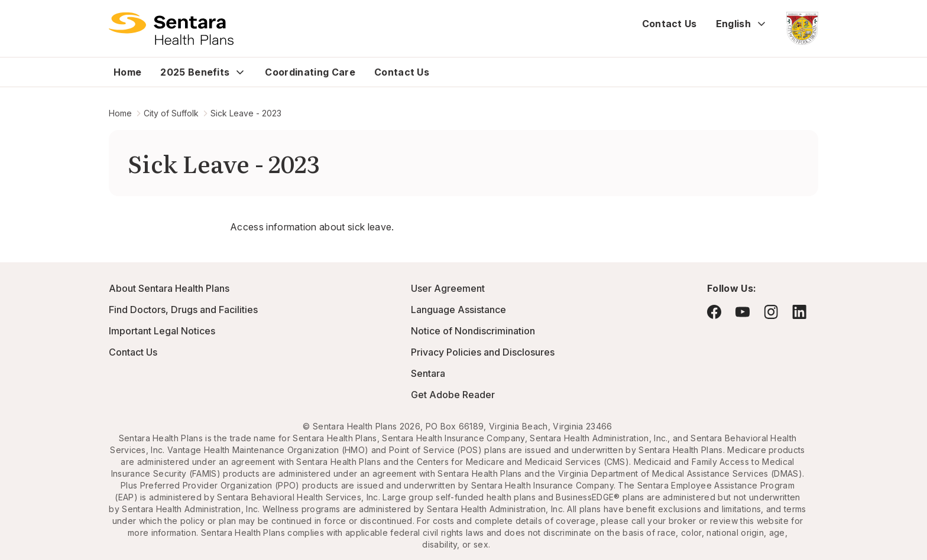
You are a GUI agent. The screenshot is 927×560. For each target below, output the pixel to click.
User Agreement (448, 288)
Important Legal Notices (162, 331)
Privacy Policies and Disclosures (483, 352)
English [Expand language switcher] (742, 24)
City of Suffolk (171, 113)
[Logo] (171, 28)
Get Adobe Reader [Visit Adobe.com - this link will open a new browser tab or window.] (453, 395)
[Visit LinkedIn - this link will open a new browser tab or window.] (799, 312)
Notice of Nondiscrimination (473, 331)
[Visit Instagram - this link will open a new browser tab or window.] (771, 312)
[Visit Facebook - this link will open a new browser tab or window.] (714, 312)
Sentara (428, 373)
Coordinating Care (310, 72)
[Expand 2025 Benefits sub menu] (240, 72)
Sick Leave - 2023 (246, 113)
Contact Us (670, 24)
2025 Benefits (195, 72)
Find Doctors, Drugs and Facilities (183, 310)
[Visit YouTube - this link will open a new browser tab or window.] (743, 312)
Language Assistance (458, 310)
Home (127, 72)
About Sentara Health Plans (169, 288)
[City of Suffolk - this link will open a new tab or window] (802, 28)
